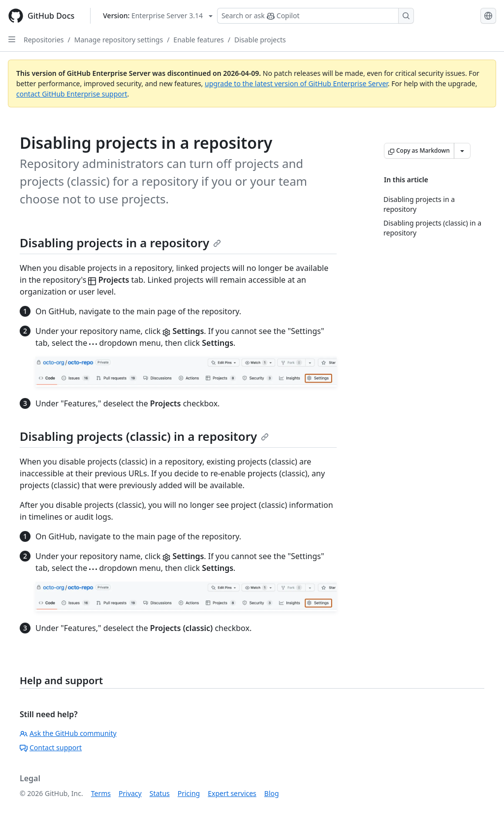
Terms (101, 793)
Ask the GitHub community (68, 733)
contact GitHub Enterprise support (72, 94)
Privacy (130, 793)
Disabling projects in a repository (120, 243)
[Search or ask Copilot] (315, 16)
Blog (272, 793)
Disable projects (260, 40)
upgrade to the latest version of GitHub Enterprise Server (296, 83)
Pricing (189, 793)
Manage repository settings (119, 40)
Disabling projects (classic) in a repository (144, 436)
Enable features (198, 40)
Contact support (51, 747)
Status (160, 793)
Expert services (232, 793)
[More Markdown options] (462, 151)
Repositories (44, 40)
